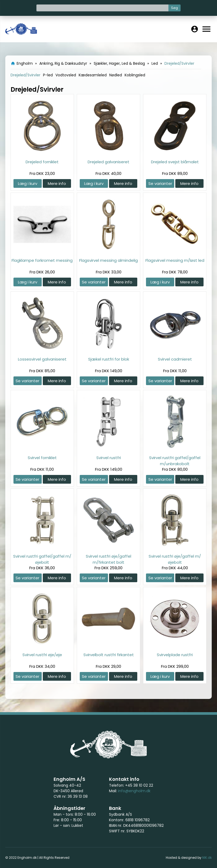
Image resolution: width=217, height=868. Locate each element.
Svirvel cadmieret (175, 359)
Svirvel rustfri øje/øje (42, 655)
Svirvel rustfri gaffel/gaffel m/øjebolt (42, 559)
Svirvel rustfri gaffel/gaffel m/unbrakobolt (175, 461)
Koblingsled (135, 75)
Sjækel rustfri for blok (109, 359)
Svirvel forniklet (42, 458)
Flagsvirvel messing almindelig (108, 260)
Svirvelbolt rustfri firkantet (109, 655)
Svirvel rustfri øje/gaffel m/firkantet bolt (108, 559)
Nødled (116, 75)
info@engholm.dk (134, 791)
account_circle (195, 29)
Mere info (57, 183)
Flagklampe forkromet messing (42, 260)
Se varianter (160, 183)
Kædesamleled (93, 75)
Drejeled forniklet (42, 162)
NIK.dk (207, 858)
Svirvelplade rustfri (175, 655)
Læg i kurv (28, 183)
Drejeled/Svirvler (25, 75)
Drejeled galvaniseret (108, 162)
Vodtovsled (66, 75)
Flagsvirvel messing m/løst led (175, 260)
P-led (48, 75)
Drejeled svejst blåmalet (175, 162)
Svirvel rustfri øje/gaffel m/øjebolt (175, 559)
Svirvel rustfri (109, 458)
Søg (174, 8)
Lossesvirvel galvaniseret (42, 359)
